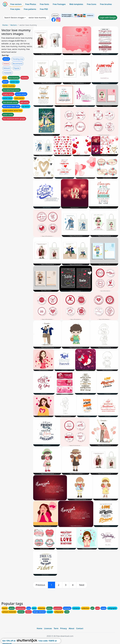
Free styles (15, 9)
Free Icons (92, 4)
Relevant (7, 68)
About (71, 628)
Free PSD (44, 9)
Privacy (64, 628)
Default (6, 59)
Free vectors (16, 4)
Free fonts (44, 4)
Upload (55, 16)
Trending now (18, 59)
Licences (48, 628)
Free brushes (106, 4)
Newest (6, 64)
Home (5, 25)
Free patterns (30, 9)
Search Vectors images (14, 18)
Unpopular (7, 73)
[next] (82, 585)
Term (56, 628)
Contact (80, 628)
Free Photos (31, 4)
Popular (17, 68)
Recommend (18, 64)
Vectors (13, 25)
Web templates (76, 4)
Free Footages (59, 4)
